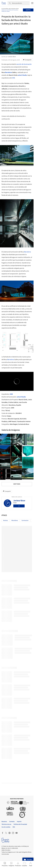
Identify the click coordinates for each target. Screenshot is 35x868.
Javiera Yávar (19, 501)
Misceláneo (15, 520)
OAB (13, 78)
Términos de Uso (5, 10)
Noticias (5, 520)
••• (19, 506)
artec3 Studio (22, 75)
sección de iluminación (24, 64)
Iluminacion (25, 520)
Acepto (28, 10)
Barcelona (8, 72)
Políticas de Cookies (6, 11)
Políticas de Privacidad (13, 10)
